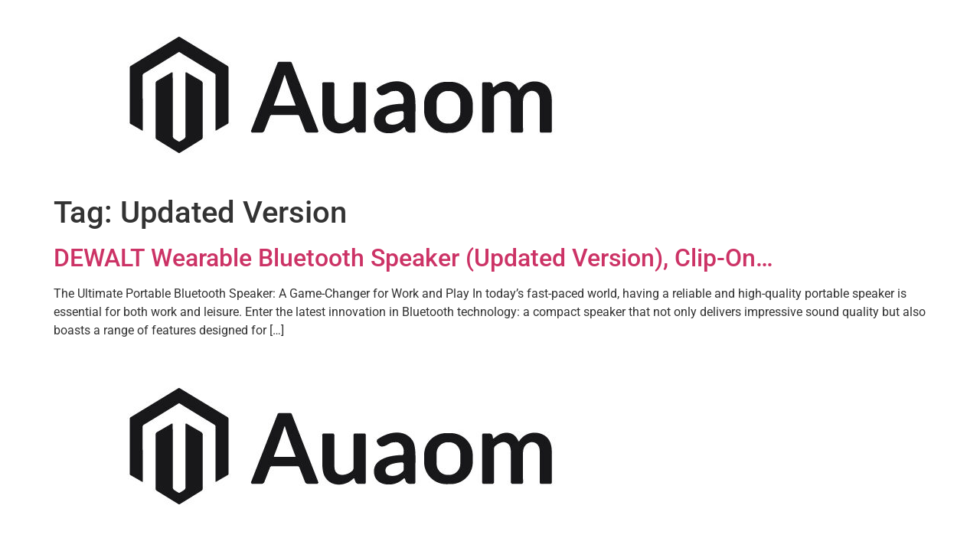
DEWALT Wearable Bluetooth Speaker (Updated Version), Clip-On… (413, 258)
